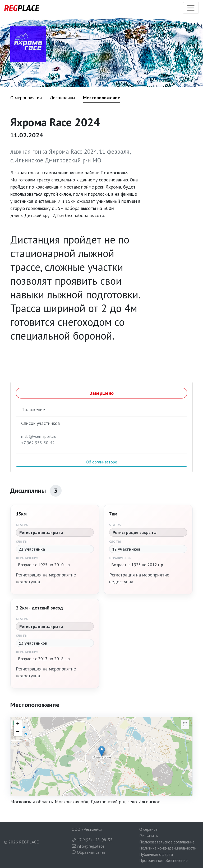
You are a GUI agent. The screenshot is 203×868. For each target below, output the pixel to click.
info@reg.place (88, 846)
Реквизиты (149, 836)
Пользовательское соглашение (167, 842)
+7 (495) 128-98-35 (92, 840)
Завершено (102, 393)
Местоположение (102, 98)
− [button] (18, 732)
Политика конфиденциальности (168, 848)
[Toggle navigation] (191, 8)
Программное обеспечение (163, 860)
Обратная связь (88, 852)
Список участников (40, 423)
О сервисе (148, 829)
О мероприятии (26, 98)
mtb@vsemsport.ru (39, 436)
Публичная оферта (156, 854)
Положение (33, 409)
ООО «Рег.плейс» (87, 829)
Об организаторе (101, 462)
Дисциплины (62, 98)
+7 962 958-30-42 (38, 443)
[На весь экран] (185, 725)
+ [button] (18, 724)
